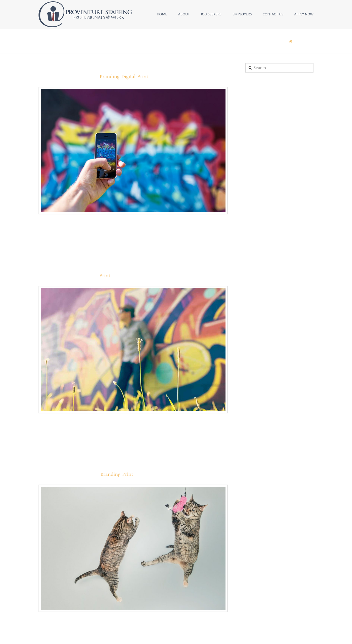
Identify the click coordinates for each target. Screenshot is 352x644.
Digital (129, 77)
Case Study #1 (58, 465)
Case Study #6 (58, 67)
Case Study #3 (58, 266)
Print (143, 77)
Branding (110, 77)
